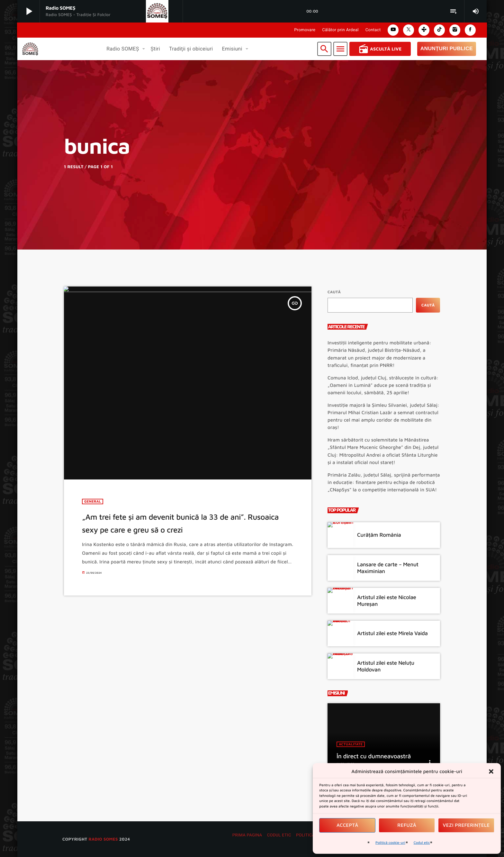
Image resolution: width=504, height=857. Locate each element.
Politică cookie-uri (390, 843)
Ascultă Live (380, 49)
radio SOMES (103, 839)
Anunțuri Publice (447, 49)
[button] (491, 771)
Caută (334, 292)
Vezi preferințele (466, 825)
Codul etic (422, 843)
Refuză (407, 825)
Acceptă (347, 825)
